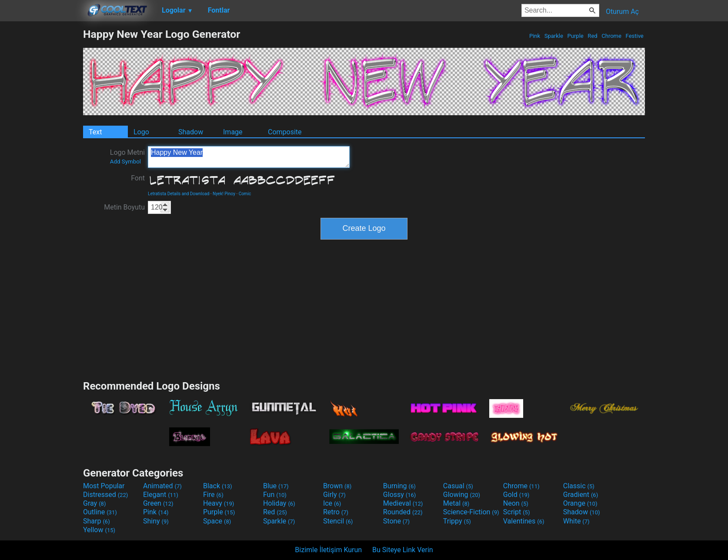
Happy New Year (249, 157)
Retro (336, 512)
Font (138, 178)
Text (95, 132)
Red (593, 36)
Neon (516, 503)
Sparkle (554, 36)
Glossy (400, 495)
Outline (100, 512)
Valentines (524, 521)
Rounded (403, 512)
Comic (245, 194)
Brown (337, 486)
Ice (332, 503)
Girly (334, 495)
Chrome (611, 36)
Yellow (99, 530)
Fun (275, 495)
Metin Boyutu (124, 207)
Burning (399, 486)
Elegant (161, 495)
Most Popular (104, 486)
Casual (458, 486)
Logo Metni (127, 157)
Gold (516, 495)
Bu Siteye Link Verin (403, 550)
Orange (580, 503)
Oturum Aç (622, 12)
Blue (276, 486)
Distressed (105, 495)
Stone (396, 521)
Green (158, 503)
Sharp (97, 521)
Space (217, 521)
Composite (285, 132)
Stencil (338, 521)
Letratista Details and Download (179, 194)
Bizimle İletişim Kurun (328, 550)
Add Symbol (125, 162)
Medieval (403, 503)
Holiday (279, 503)
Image (233, 132)
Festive (634, 36)
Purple (575, 36)
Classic (579, 486)
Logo (141, 132)
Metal (456, 503)
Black (218, 486)
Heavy (219, 503)
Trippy (457, 521)
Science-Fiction (471, 512)
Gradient (581, 495)
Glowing (462, 495)
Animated (162, 486)
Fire (213, 495)
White (576, 521)
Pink (535, 36)
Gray (94, 503)
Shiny (156, 521)
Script (517, 512)
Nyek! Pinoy (224, 194)
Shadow (191, 132)
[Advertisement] (41, 158)
